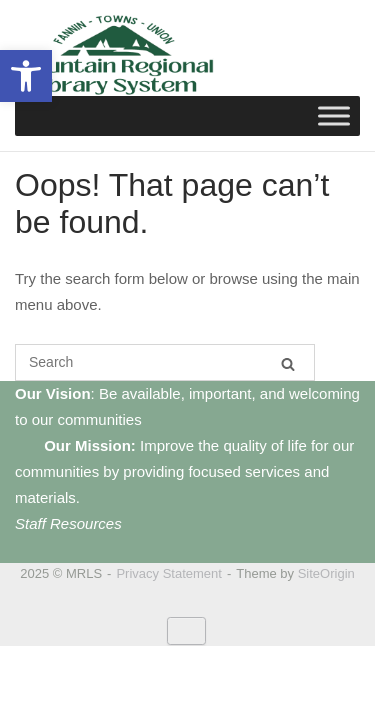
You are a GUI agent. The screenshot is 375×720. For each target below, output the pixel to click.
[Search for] (165, 362)
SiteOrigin (326, 573)
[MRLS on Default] (186, 631)
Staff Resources (68, 523)
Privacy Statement (169, 573)
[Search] (288, 363)
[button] (26, 76)
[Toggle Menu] (334, 115)
